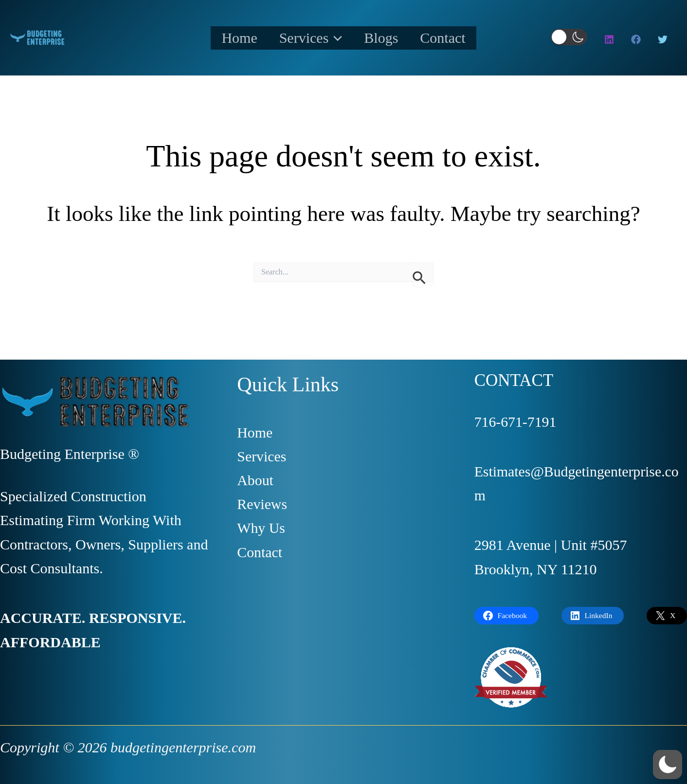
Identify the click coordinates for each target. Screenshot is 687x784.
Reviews (262, 504)
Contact (454, 38)
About (255, 481)
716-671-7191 (516, 422)
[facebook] (637, 39)
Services (307, 38)
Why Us (261, 529)
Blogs (385, 38)
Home (228, 38)
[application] (332, 38)
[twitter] (664, 39)
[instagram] (611, 39)
